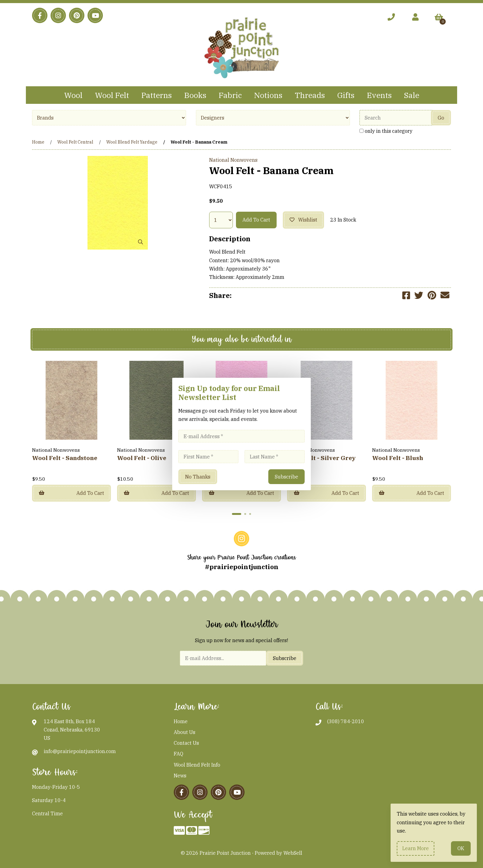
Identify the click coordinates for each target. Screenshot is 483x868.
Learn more (416, 848)
